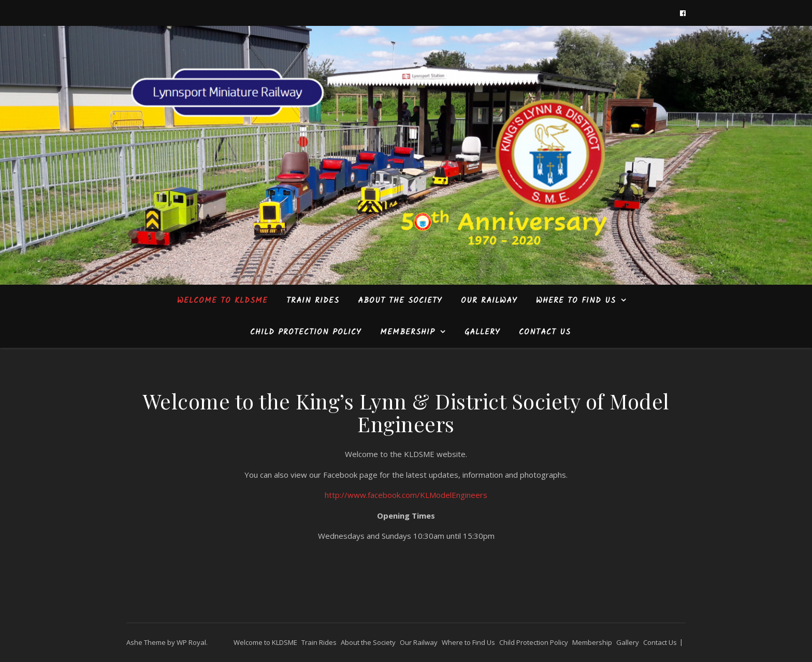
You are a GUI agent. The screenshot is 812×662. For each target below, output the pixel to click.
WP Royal (191, 642)
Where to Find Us (576, 301)
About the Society (400, 301)
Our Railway (489, 301)
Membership (408, 332)
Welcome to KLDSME (222, 301)
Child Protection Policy (306, 332)
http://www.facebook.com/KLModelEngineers (406, 495)
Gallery (482, 332)
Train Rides (313, 301)
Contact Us (545, 332)
